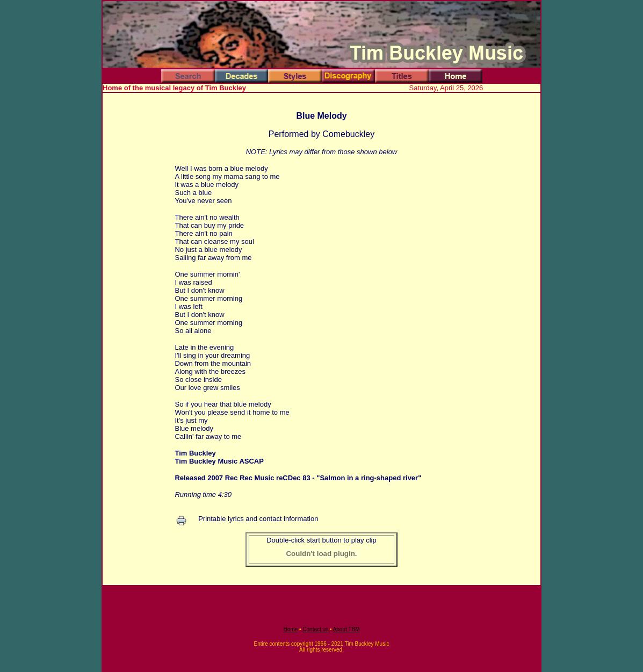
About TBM (346, 629)
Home (291, 629)
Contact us (316, 629)
